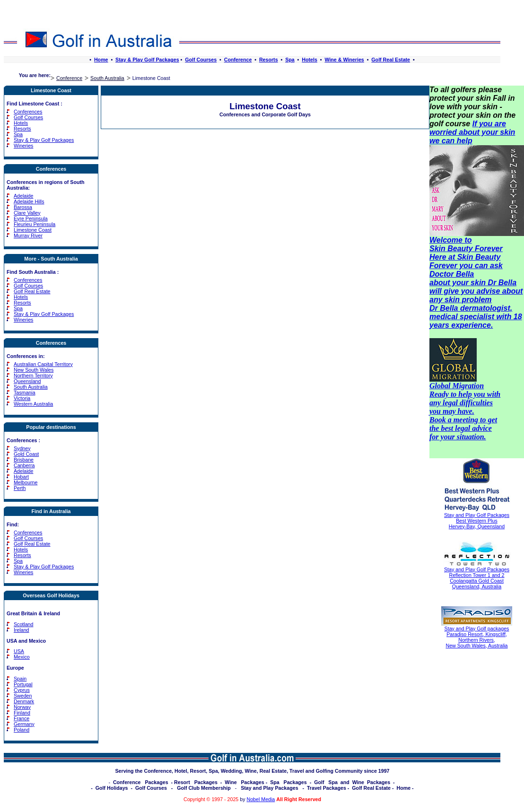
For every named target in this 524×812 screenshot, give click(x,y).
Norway (22, 707)
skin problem (468, 300)
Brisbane (24, 460)
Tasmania (25, 393)
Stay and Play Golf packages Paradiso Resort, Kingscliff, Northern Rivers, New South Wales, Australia (477, 637)
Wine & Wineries (344, 60)
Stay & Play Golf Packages (147, 60)
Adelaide (23, 196)
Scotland (23, 624)
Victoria (22, 398)
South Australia (107, 78)
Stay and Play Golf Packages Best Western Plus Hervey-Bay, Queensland (477, 521)
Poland (22, 730)
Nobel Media (261, 799)
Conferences (28, 112)
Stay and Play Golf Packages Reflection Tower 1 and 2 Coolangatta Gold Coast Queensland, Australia (477, 578)
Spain (20, 679)
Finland (22, 713)
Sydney (22, 448)
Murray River (28, 236)
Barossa (23, 207)
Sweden (23, 696)
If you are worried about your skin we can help (472, 132)
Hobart (21, 477)
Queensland (27, 381)
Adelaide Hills (29, 201)
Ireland (22, 630)
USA (19, 651)
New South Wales (34, 370)
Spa (290, 60)
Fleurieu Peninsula (35, 224)
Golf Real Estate (391, 60)
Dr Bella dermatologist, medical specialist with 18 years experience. (476, 317)
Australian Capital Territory (43, 364)
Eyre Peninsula (31, 218)
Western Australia (33, 404)
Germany (24, 724)
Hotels (310, 60)
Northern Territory (33, 375)
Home (101, 60)
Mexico (22, 657)
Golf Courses (201, 60)
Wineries (23, 146)
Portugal (23, 684)
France (22, 718)
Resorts (269, 60)
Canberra (24, 465)
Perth (20, 488)
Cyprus (22, 690)
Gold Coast (26, 454)
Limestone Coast (33, 230)
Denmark (24, 701)
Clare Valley (27, 213)
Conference (238, 60)
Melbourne (26, 482)
